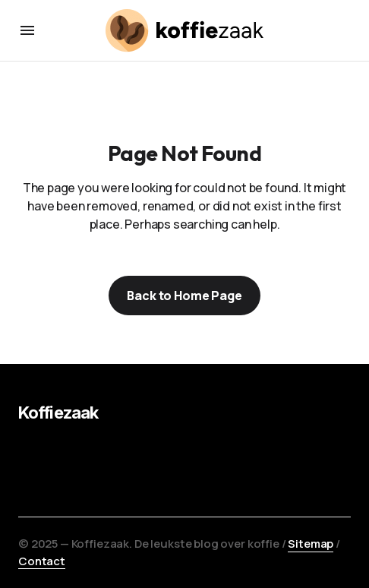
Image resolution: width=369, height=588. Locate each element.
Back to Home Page (184, 296)
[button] (27, 30)
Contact (42, 561)
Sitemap (311, 544)
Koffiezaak (58, 413)
